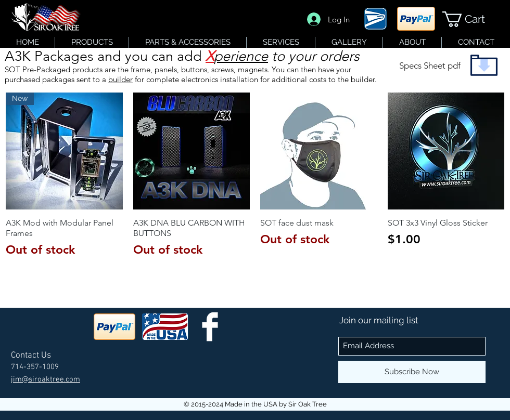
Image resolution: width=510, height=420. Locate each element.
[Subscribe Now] (412, 372)
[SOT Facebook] (210, 327)
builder (120, 79)
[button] (472, 19)
